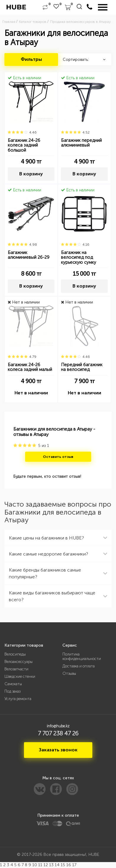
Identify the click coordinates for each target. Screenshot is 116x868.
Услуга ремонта (18, 699)
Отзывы (69, 673)
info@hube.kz (58, 726)
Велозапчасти (16, 669)
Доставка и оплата (79, 666)
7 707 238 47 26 (58, 733)
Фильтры (31, 59)
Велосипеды (15, 654)
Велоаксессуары (18, 662)
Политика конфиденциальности (82, 656)
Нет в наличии (31, 393)
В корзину (31, 174)
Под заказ (12, 691)
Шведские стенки (20, 676)
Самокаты (13, 684)
